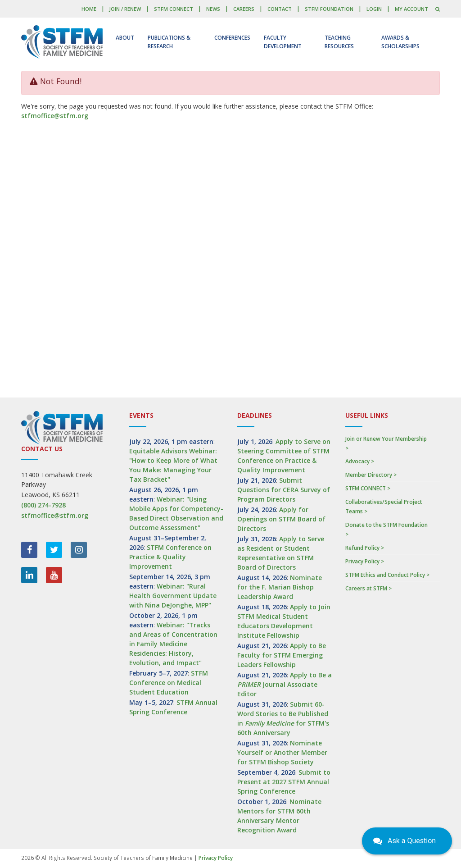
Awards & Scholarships (400, 42)
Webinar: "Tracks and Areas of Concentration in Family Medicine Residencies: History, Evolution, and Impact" (173, 644)
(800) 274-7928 (43, 505)
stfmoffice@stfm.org (55, 116)
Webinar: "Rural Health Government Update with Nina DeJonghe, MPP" (173, 596)
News (213, 9)
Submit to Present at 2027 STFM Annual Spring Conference (284, 782)
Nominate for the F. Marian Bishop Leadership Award (280, 587)
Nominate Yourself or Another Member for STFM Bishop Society (282, 752)
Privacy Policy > (365, 561)
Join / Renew (125, 9)
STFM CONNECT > (368, 488)
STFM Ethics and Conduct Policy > (387, 575)
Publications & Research (169, 42)
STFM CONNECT (174, 9)
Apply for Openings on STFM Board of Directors (281, 519)
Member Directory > (371, 475)
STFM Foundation (329, 9)
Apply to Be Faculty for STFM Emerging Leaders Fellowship (282, 655)
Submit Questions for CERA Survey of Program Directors (284, 490)
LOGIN (374, 9)
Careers (244, 9)
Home (89, 9)
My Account (411, 9)
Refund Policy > (365, 548)
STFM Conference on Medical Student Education (169, 683)
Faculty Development (283, 42)
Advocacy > (360, 461)
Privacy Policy (216, 858)
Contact (280, 9)
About (125, 38)
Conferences (232, 38)
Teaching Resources (339, 42)
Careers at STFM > (368, 588)
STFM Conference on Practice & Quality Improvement (170, 557)
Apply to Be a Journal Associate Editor (285, 684)
